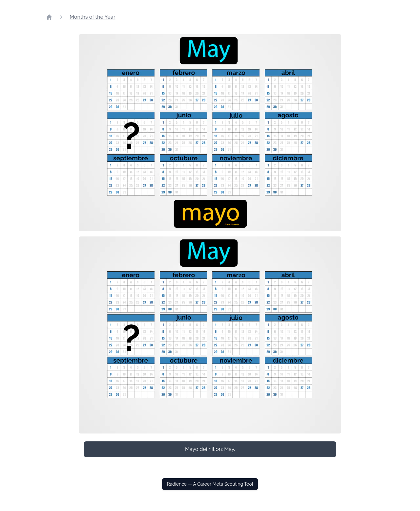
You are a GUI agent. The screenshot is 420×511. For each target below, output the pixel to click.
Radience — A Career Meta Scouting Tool (210, 484)
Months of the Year (93, 17)
